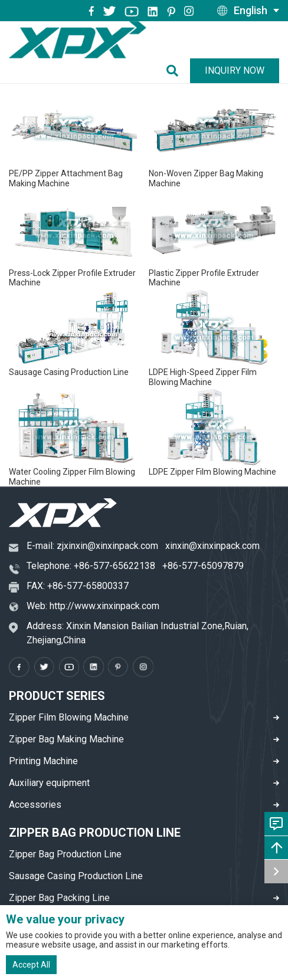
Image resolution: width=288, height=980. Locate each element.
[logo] (78, 40)
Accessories (35, 805)
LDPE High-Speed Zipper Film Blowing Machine (203, 377)
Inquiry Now (235, 70)
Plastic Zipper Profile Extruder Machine (204, 278)
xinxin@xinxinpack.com (212, 546)
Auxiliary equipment (49, 783)
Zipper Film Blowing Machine (69, 717)
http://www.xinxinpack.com (104, 606)
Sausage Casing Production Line (69, 372)
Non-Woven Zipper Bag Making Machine (206, 178)
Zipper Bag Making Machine (66, 739)
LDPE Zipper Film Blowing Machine (212, 472)
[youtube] (132, 11)
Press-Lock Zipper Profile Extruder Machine (72, 278)
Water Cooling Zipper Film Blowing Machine (72, 477)
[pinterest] (171, 11)
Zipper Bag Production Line (65, 854)
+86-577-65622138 (114, 566)
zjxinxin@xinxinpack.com (107, 546)
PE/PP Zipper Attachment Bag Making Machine (66, 178)
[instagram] (153, 11)
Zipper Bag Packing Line (59, 898)
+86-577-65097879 (203, 566)
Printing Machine (43, 761)
